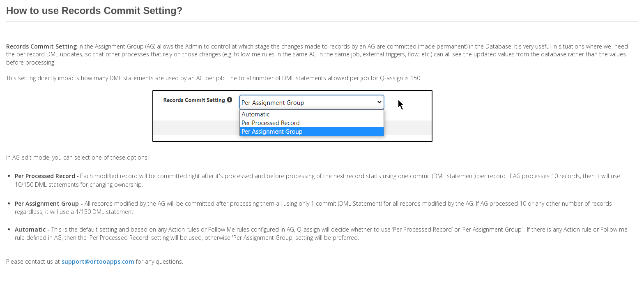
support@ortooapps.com (98, 261)
